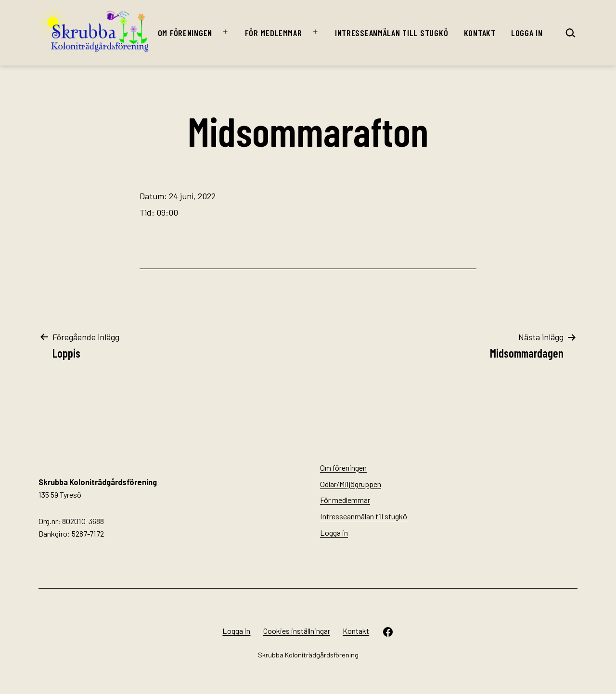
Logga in (527, 33)
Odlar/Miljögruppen (351, 484)
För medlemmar (273, 33)
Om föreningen (185, 33)
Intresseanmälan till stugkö (391, 33)
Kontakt (480, 33)
